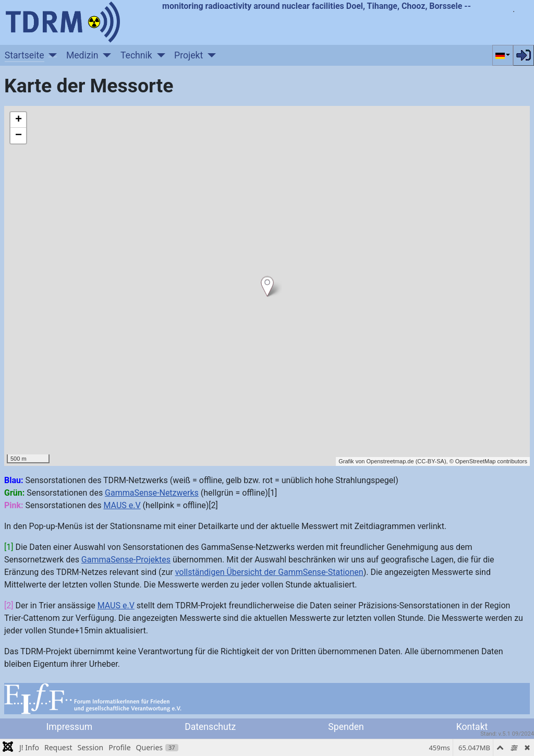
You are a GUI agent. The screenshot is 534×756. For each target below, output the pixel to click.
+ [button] (19, 120)
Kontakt (472, 727)
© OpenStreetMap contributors (488, 461)
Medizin (82, 55)
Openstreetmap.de (390, 461)
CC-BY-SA (431, 461)
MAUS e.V (122, 505)
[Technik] (159, 55)
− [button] (19, 136)
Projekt (189, 55)
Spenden (346, 727)
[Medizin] (105, 55)
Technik (136, 55)
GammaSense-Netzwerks (152, 493)
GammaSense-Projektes (126, 560)
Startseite (25, 55)
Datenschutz (210, 727)
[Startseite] (51, 55)
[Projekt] (209, 55)
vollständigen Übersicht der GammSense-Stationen (269, 572)
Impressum (70, 727)
